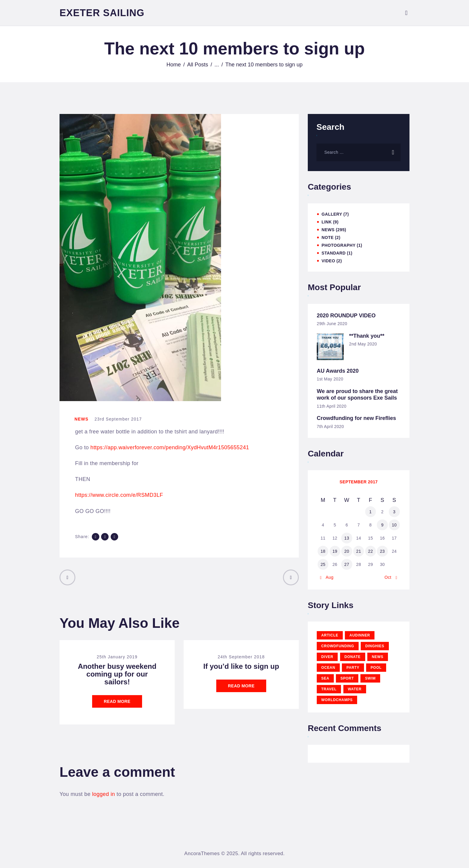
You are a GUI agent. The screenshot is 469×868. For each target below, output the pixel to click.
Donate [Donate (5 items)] (353, 657)
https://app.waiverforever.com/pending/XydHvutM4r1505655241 (170, 447)
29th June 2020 (332, 324)
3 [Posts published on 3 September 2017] (394, 512)
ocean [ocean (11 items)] (328, 668)
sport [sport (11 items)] (347, 678)
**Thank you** (367, 336)
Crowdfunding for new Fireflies (356, 418)
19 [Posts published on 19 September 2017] (335, 551)
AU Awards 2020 (338, 371)
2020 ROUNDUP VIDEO (346, 316)
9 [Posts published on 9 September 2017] (382, 525)
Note (328, 237)
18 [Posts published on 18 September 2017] (323, 551)
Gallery (332, 214)
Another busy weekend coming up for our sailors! (117, 674)
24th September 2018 (241, 657)
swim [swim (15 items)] (370, 678)
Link (327, 222)
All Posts (198, 65)
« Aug (328, 577)
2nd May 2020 (363, 344)
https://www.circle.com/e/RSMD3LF (119, 495)
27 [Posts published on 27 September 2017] (347, 564)
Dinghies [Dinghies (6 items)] (375, 646)
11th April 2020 (332, 406)
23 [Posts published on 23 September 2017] (382, 551)
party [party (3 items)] (353, 668)
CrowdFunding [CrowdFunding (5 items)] (338, 646)
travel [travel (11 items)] (329, 689)
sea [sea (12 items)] (325, 678)
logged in (103, 794)
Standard (334, 253)
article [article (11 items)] (330, 635)
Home (174, 65)
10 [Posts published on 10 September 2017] (394, 525)
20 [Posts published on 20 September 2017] (347, 551)
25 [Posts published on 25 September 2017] (323, 564)
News (82, 419)
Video (328, 261)
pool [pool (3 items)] (376, 668)
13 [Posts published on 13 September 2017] (347, 538)
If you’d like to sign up (241, 666)
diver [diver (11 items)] (327, 657)
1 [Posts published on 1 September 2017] (371, 512)
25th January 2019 (117, 657)
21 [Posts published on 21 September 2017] (359, 551)
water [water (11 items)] (355, 689)
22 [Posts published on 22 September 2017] (370, 551)
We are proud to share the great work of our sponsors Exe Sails (357, 395)
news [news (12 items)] (378, 657)
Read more (117, 701)
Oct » (390, 577)
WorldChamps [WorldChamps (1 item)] (337, 700)
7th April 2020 (330, 427)
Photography (338, 245)
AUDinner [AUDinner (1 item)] (360, 635)
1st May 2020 (330, 379)
